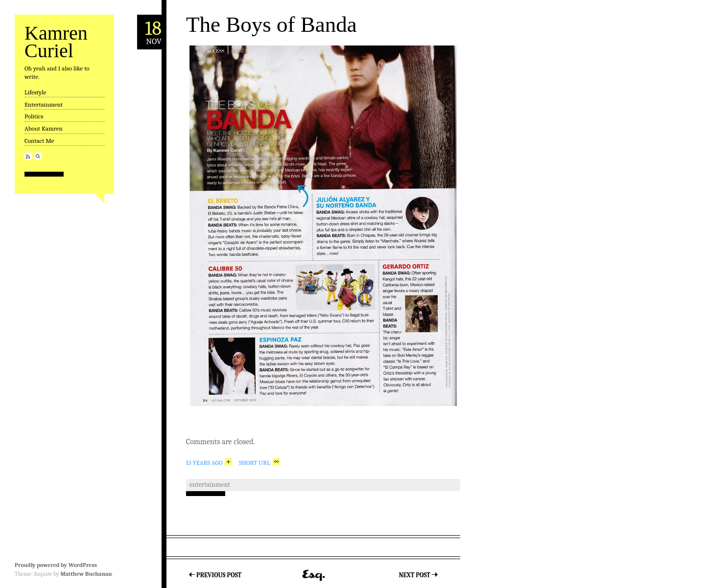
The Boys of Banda (271, 24)
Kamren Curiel (56, 42)
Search (38, 156)
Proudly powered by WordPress (56, 565)
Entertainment (44, 104)
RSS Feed (28, 156)
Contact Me (39, 141)
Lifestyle (35, 92)
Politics (34, 116)
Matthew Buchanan (86, 574)
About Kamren (44, 128)
